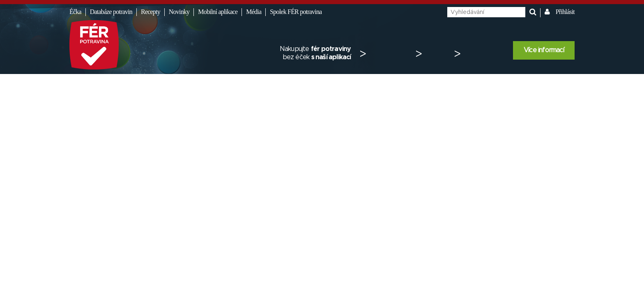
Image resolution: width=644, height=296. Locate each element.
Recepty (151, 12)
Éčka (75, 12)
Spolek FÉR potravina (296, 12)
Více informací (544, 50)
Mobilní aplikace (218, 12)
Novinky (179, 12)
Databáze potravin (111, 12)
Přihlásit (565, 12)
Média (254, 12)
